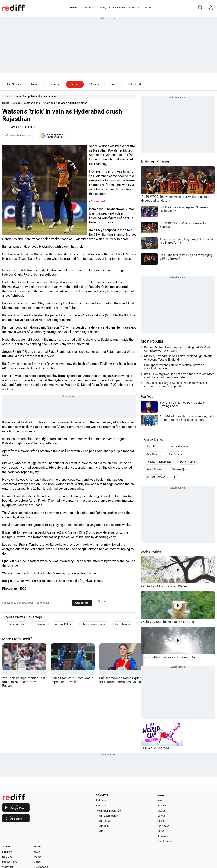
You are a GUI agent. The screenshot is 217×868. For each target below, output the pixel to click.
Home (73, 8)
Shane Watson (16, 624)
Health (38, 852)
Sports (113, 84)
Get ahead (134, 84)
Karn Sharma (122, 624)
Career (38, 862)
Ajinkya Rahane (64, 624)
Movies (94, 84)
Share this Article (18, 136)
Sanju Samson (155, 469)
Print (102, 601)
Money (105, 7)
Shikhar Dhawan (156, 477)
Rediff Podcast (166, 841)
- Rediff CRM (102, 826)
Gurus (132, 8)
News (90, 7)
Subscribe (82, 603)
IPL (176, 477)
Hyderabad (40, 624)
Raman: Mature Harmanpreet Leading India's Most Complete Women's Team (177, 349)
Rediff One (101, 806)
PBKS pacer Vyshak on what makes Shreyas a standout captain (174, 367)
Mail (80, 8)
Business (54, 84)
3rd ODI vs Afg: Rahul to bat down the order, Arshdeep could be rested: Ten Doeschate (179, 376)
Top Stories (14, 84)
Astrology (163, 836)
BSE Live (7, 852)
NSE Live (7, 857)
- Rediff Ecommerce (107, 816)
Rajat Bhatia (153, 447)
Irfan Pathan (175, 454)
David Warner (188, 462)
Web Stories (151, 552)
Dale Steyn (152, 454)
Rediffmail (101, 801)
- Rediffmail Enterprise (108, 811)
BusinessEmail (120, 8)
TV (138, 8)
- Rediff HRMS (103, 821)
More (147, 7)
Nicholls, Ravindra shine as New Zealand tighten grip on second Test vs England (178, 358)
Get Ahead (163, 826)
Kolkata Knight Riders (159, 462)
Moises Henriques (179, 447)
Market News (10, 862)
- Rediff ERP (102, 831)
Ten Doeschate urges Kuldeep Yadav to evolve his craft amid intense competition (176, 385)
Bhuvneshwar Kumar (94, 624)
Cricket (75, 84)
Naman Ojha (179, 469)
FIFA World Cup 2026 (155, 748)
